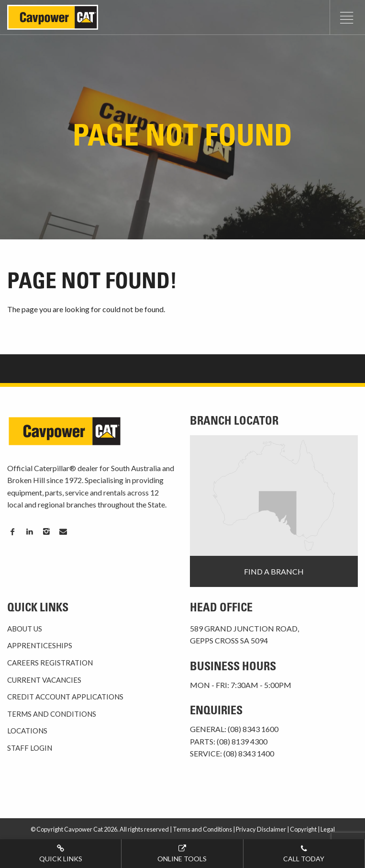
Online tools (182, 853)
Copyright (303, 829)
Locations (27, 731)
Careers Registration (50, 663)
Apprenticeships (40, 645)
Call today (304, 853)
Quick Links (61, 853)
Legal (328, 829)
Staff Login (30, 748)
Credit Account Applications (65, 697)
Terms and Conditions (52, 714)
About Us (25, 629)
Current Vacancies (44, 680)
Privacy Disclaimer (261, 829)
